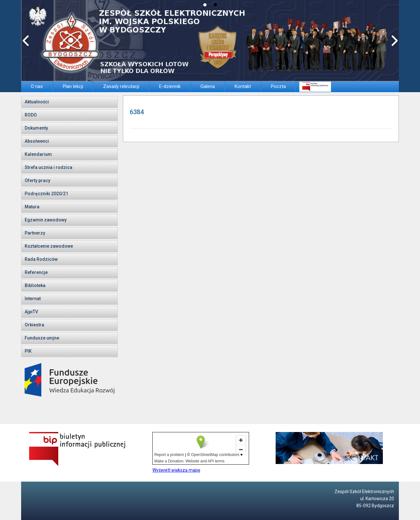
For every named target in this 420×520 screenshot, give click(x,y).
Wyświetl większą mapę (176, 470)
